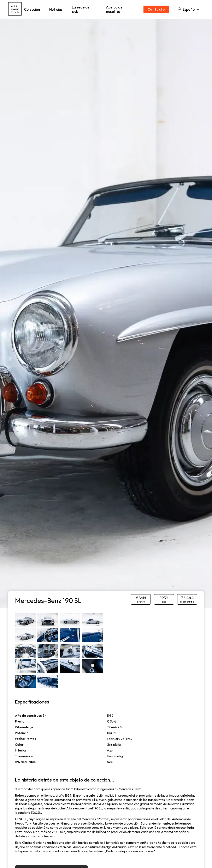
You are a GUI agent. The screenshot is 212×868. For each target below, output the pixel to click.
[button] (189, 9)
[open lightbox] (25, 620)
